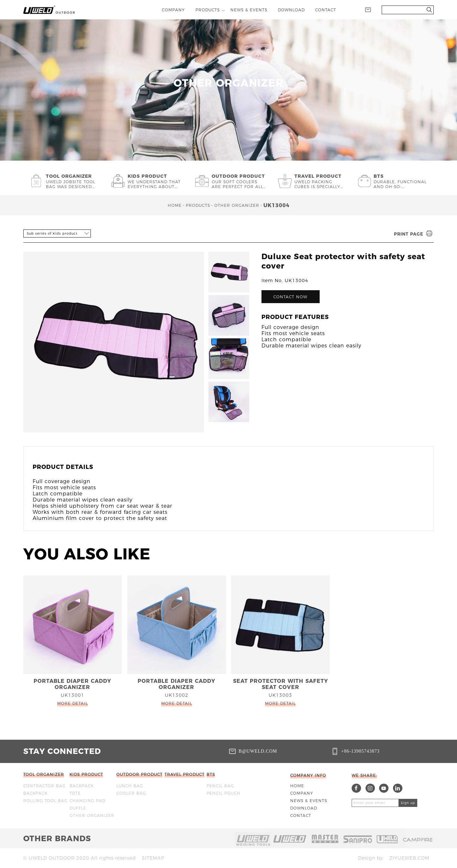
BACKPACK (35, 793)
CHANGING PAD (87, 801)
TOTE (75, 793)
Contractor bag (44, 786)
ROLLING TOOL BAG (45, 801)
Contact (301, 815)
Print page (414, 234)
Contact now (290, 297)
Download (304, 808)
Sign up (408, 803)
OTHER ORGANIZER (237, 205)
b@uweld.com (258, 751)
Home (175, 205)
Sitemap (153, 858)
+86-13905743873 (361, 751)
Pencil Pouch (223, 793)
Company (302, 793)
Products (198, 205)
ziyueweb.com (409, 858)
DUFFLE (78, 808)
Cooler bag (131, 793)
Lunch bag (130, 786)
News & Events (309, 801)
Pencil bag (220, 786)
